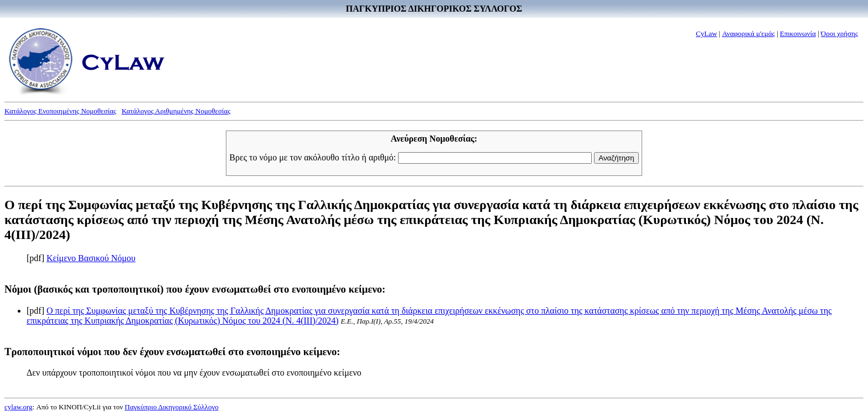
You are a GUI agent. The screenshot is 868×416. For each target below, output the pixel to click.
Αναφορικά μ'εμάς (748, 33)
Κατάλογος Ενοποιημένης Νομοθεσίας (60, 111)
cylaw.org (19, 407)
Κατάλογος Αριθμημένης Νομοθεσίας (176, 111)
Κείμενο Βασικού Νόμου (91, 258)
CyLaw (706, 33)
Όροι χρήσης (839, 33)
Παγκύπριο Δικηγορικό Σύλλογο (171, 407)
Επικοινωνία (798, 33)
